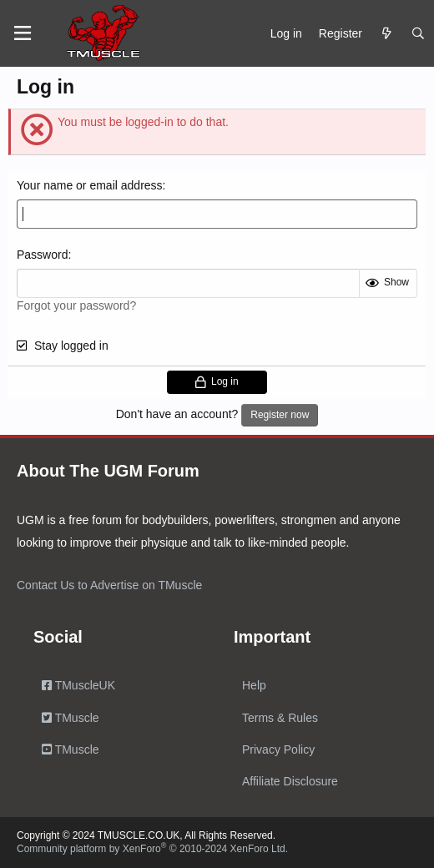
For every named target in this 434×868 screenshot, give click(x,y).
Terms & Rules (280, 718)
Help (254, 685)
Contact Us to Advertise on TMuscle (109, 585)
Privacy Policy (278, 749)
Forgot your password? (76, 305)
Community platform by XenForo (152, 849)
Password (42, 255)
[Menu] (23, 33)
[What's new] (386, 33)
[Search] (418, 33)
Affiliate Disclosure (290, 781)
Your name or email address (90, 185)
